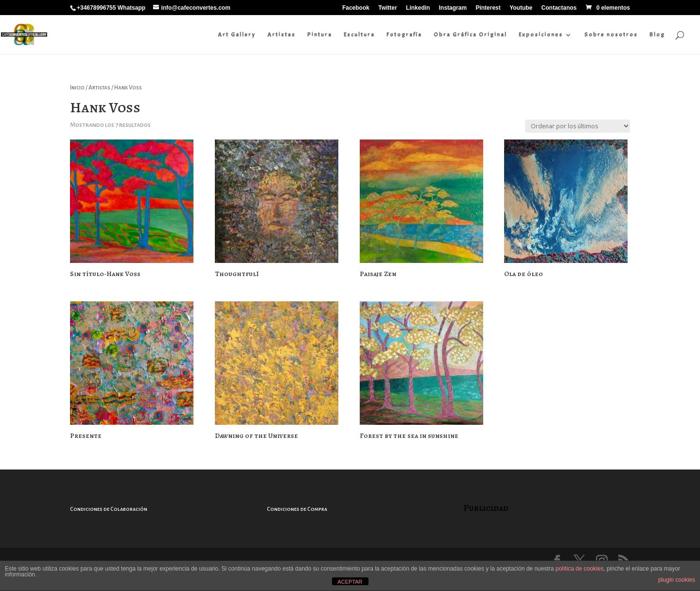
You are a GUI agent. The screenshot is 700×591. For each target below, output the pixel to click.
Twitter (387, 8)
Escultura (359, 35)
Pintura (320, 35)
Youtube (521, 8)
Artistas (281, 35)
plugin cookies (677, 580)
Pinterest (488, 8)
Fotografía (404, 35)
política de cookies (580, 569)
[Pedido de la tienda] (577, 126)
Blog (657, 35)
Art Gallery (237, 35)
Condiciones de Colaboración (109, 509)
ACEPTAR (350, 582)
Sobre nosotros (611, 35)
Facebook (356, 8)
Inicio (77, 88)
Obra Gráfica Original (470, 35)
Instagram (453, 8)
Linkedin (418, 8)
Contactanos (559, 8)
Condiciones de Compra (297, 509)
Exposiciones (541, 35)
